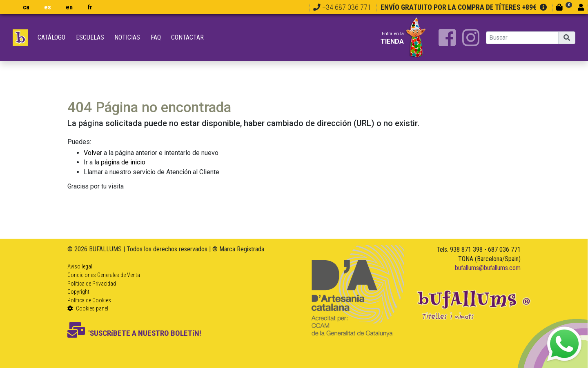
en (69, 7)
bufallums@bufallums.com (488, 268)
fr (90, 7)
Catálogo (51, 37)
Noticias (127, 37)
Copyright (78, 292)
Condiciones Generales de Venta (104, 275)
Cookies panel (88, 308)
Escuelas (90, 37)
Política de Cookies (89, 300)
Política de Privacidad (92, 284)
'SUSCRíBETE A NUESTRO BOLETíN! (134, 333)
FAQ (156, 37)
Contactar (187, 37)
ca (26, 7)
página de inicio (123, 162)
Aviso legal (80, 266)
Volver (93, 153)
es (48, 7)
